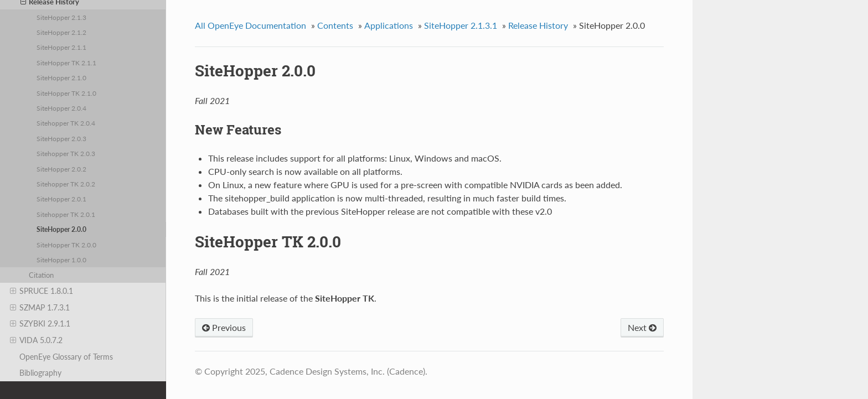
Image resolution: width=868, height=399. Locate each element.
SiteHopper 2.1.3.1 (461, 25)
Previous (224, 327)
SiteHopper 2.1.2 (61, 32)
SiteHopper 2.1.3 (61, 17)
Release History (538, 25)
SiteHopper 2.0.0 (61, 229)
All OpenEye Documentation (250, 25)
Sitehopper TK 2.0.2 (66, 184)
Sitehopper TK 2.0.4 (66, 123)
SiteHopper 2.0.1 (61, 199)
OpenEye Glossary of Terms (66, 357)
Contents (335, 25)
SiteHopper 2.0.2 (61, 169)
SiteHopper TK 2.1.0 (66, 93)
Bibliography (40, 373)
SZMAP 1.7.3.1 (40, 308)
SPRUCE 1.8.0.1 (42, 291)
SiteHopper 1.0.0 (61, 260)
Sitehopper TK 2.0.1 (66, 214)
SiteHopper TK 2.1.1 (66, 63)
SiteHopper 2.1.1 (61, 47)
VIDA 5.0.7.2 (36, 340)
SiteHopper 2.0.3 (61, 138)
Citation (41, 275)
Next (642, 327)
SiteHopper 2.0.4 (61, 108)
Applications (389, 25)
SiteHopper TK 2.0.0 (66, 245)
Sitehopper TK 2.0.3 (66, 153)
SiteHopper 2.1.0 (61, 77)
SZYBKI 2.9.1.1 (40, 324)
